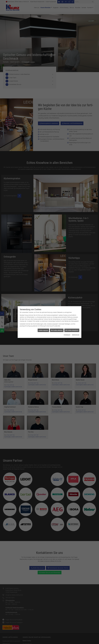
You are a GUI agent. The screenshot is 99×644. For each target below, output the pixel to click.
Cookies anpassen (43, 183)
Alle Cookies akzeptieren (72, 183)
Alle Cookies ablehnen (57, 183)
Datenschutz (76, 188)
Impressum (67, 188)
